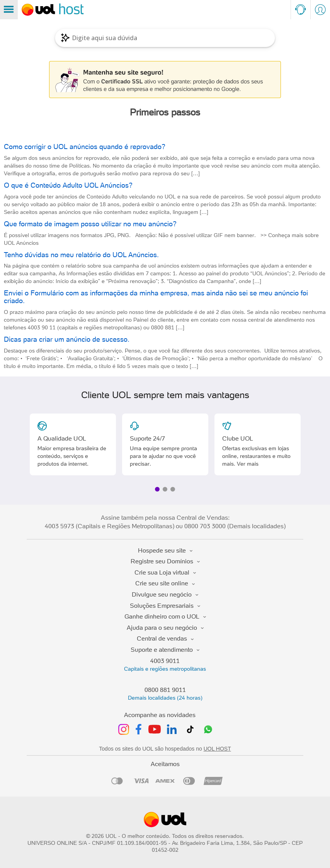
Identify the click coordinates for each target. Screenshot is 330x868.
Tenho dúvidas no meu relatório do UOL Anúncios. (81, 255)
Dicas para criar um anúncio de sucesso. (67, 339)
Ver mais (248, 464)
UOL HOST (217, 749)
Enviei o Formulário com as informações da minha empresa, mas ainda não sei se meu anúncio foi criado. (156, 297)
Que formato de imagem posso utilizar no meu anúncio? (90, 224)
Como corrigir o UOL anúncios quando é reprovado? (85, 147)
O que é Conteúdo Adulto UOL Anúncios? (68, 185)
